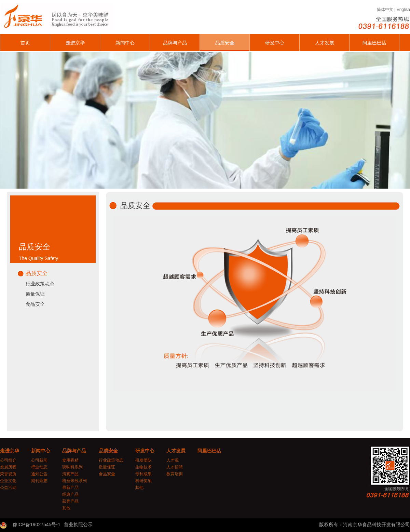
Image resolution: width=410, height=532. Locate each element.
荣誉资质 (8, 474)
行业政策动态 (40, 284)
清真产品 (70, 474)
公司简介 (8, 460)
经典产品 (70, 494)
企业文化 (8, 481)
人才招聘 (175, 467)
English (403, 10)
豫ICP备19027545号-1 (37, 524)
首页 (25, 43)
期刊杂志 (39, 481)
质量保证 (35, 294)
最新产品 (70, 488)
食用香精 (70, 460)
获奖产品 (70, 501)
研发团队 (143, 460)
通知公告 (39, 474)
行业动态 (39, 467)
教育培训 (175, 474)
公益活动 (8, 488)
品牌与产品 (175, 43)
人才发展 (325, 43)
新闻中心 (125, 43)
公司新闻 (39, 460)
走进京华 (75, 43)
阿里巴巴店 (374, 43)
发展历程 (8, 467)
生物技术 (143, 467)
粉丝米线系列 (74, 481)
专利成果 (143, 474)
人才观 (173, 460)
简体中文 (385, 10)
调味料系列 (72, 467)
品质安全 (225, 43)
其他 (66, 508)
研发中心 (275, 43)
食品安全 (35, 304)
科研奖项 (143, 481)
